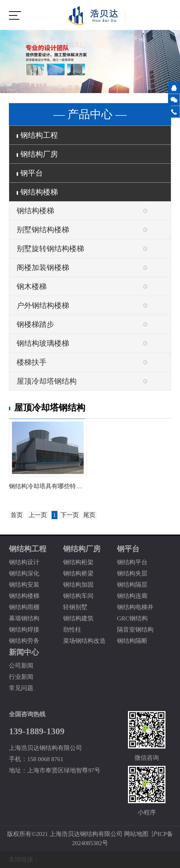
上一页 (38, 515)
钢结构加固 (78, 585)
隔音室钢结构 (135, 630)
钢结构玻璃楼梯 (43, 343)
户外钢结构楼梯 (43, 305)
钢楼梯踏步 (35, 324)
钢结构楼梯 (37, 192)
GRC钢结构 (132, 618)
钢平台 (30, 173)
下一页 (70, 515)
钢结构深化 (24, 573)
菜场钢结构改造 (84, 641)
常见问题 (21, 688)
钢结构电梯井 (135, 607)
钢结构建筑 (78, 618)
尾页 (89, 515)
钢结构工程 (37, 135)
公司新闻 (21, 666)
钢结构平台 (132, 562)
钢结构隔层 (132, 585)
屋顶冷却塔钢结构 (47, 381)
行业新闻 (21, 677)
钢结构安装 (24, 585)
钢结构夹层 (132, 573)
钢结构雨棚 (24, 607)
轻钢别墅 (75, 607)
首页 (17, 515)
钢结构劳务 (24, 641)
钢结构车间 (78, 596)
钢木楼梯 (32, 286)
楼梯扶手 (32, 362)
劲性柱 (72, 630)
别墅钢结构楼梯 (43, 230)
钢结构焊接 (24, 630)
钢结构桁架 (78, 562)
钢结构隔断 (132, 641)
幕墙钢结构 (24, 618)
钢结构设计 (24, 562)
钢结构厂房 (37, 154)
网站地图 (136, 834)
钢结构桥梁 (78, 573)
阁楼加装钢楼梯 (43, 268)
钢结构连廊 (132, 596)
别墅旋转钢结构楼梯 (50, 249)
